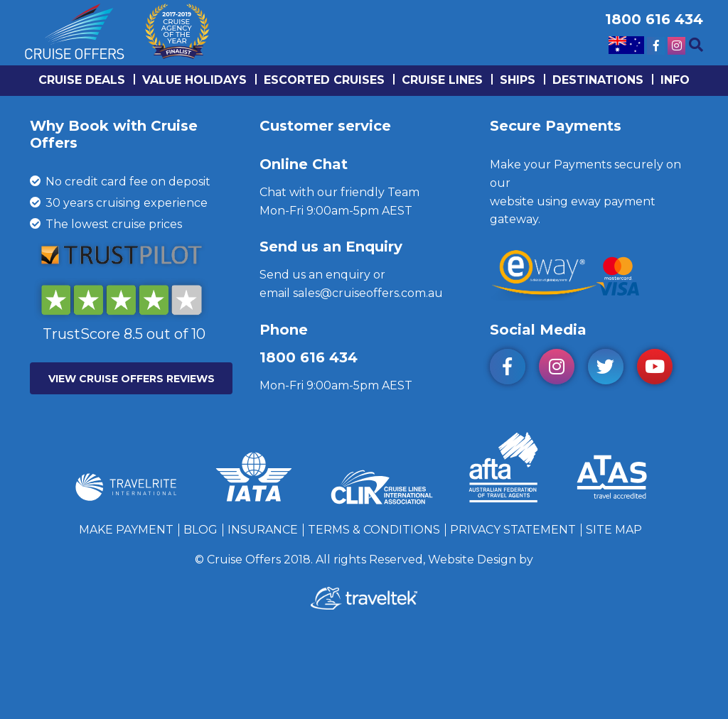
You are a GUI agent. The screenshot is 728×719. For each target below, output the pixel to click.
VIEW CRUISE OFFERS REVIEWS (132, 379)
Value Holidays (194, 80)
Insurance (263, 530)
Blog (200, 530)
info (675, 80)
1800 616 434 (309, 357)
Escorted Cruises (324, 80)
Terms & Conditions (374, 530)
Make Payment (126, 530)
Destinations (598, 80)
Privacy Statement (513, 530)
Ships (518, 80)
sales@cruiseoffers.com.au (368, 293)
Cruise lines (442, 80)
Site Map (614, 530)
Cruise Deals (82, 80)
